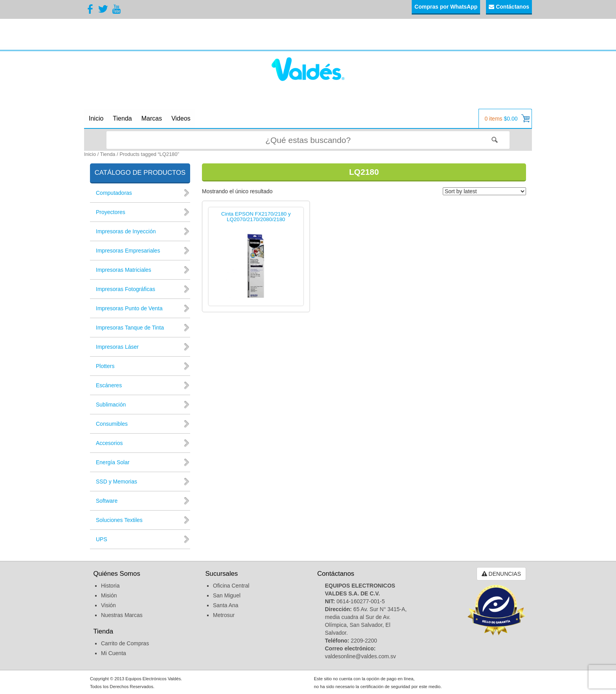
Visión (108, 605)
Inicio (96, 118)
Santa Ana (226, 605)
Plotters (105, 366)
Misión (109, 595)
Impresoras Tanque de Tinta (130, 328)
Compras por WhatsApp (446, 7)
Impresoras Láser (117, 347)
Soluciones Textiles (119, 520)
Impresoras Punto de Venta (129, 308)
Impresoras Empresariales (128, 251)
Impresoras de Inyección (126, 231)
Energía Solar (113, 462)
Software (107, 501)
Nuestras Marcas (122, 615)
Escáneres (109, 385)
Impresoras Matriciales (124, 270)
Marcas (152, 118)
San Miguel (227, 595)
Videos (181, 118)
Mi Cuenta (114, 653)
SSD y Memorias (116, 482)
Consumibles (112, 424)
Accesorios (109, 443)
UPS (102, 539)
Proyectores (111, 212)
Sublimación (111, 405)
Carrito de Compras (125, 643)
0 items (507, 118)
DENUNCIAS (501, 574)
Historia (110, 586)
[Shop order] (484, 191)
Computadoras (114, 193)
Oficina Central (231, 586)
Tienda (122, 118)
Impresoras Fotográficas (126, 289)
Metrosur (224, 615)
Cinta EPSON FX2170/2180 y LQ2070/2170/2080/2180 (256, 217)
